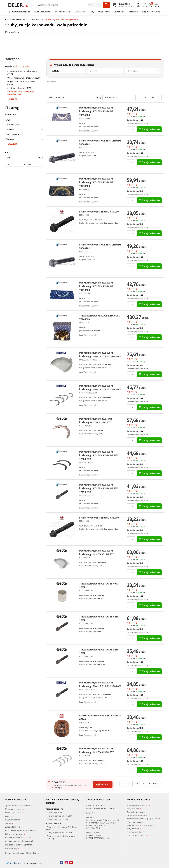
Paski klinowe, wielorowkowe (140, 825)
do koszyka (149, 129)
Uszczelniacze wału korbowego (21, 78)
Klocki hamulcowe (136, 822)
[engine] (143, 71)
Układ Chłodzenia (62, 12)
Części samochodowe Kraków (19, 838)
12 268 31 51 (100, 806)
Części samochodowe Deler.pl (17, 19)
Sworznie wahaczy (136, 812)
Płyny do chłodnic (136, 832)
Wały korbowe (134, 809)
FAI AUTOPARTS (14, 125)
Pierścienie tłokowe (16, 88)
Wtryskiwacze (134, 829)
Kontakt (91, 813)
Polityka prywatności (15, 834)
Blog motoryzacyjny (151, 12)
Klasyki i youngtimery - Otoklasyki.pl (22, 853)
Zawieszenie (80, 12)
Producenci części (14, 813)
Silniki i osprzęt (37, 19)
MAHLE (10, 139)
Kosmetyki (133, 12)
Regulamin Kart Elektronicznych (20, 841)
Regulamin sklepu (14, 820)
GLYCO (10, 130)
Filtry (92, 12)
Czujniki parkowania (137, 815)
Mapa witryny (12, 848)
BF (8, 120)
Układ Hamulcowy (42, 12)
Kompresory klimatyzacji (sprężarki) (144, 819)
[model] (105, 71)
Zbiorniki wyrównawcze (138, 805)
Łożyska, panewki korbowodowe (21, 82)
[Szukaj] (106, 5)
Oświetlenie (119, 12)
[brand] (67, 71)
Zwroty (9, 823)
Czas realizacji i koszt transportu (21, 830)
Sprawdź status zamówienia (19, 805)
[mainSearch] (62, 5)
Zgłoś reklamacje (14, 827)
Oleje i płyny (104, 12)
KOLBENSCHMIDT (15, 135)
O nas (9, 816)
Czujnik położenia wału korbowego (23, 71)
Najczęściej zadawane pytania (20, 845)
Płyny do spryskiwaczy (138, 835)
